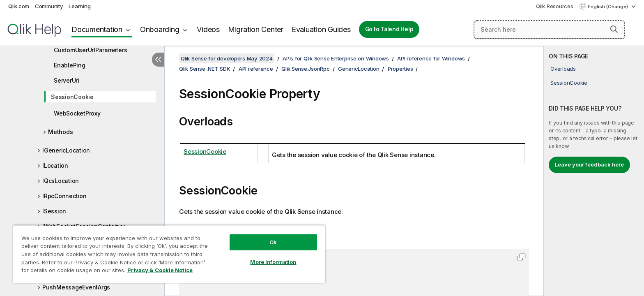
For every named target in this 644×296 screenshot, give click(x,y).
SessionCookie (72, 97)
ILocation (55, 165)
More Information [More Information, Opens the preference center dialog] (273, 262)
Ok (273, 242)
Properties (400, 69)
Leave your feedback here (589, 164)
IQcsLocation (61, 181)
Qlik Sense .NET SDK (205, 69)
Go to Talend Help (389, 29)
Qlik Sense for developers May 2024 (227, 58)
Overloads (563, 69)
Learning (79, 6)
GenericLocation (359, 69)
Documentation (97, 29)
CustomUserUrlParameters (90, 50)
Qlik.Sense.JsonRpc (306, 69)
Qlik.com (19, 6)
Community (49, 6)
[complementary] (594, 171)
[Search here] (549, 30)
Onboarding (160, 29)
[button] (614, 29)
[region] (169, 254)
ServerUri (67, 80)
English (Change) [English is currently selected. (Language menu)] (608, 7)
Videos (208, 29)
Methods (60, 132)
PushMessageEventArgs (76, 287)
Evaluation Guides (321, 29)
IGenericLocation (66, 150)
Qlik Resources (555, 6)
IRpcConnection (64, 196)
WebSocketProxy (77, 113)
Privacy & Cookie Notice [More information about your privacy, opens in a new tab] (160, 270)
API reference (256, 69)
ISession (54, 211)
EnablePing (70, 65)
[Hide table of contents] (158, 60)
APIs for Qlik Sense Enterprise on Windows (336, 58)
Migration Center (256, 29)
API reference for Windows (431, 58)
